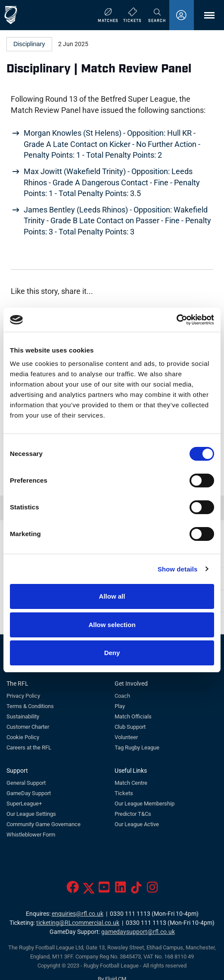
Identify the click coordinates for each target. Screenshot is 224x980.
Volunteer (126, 737)
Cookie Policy (23, 737)
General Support (26, 783)
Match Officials (133, 716)
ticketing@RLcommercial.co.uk (78, 923)
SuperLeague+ (24, 804)
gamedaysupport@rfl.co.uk (138, 932)
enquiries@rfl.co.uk (78, 914)
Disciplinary (29, 44)
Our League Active (137, 824)
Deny (112, 653)
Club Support (130, 727)
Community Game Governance (44, 824)
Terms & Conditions (30, 706)
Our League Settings (31, 814)
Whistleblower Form (31, 835)
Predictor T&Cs (133, 814)
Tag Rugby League (137, 747)
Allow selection (112, 625)
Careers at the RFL (29, 747)
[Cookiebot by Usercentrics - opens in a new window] (176, 320)
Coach (122, 696)
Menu (205, 18)
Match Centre (131, 783)
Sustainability (23, 716)
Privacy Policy (23, 696)
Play (120, 706)
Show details (178, 569)
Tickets (124, 793)
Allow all (112, 596)
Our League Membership (145, 804)
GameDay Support (29, 793)
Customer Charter (28, 727)
